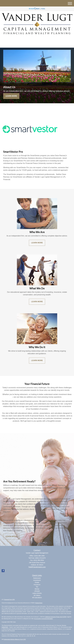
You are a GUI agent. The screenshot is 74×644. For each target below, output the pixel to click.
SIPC (7, 627)
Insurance (37, 585)
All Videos (37, 595)
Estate (37, 582)
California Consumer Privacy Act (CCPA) (56, 617)
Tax (37, 587)
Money (37, 589)
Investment (37, 580)
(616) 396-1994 (37, 44)
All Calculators (37, 598)
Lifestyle (37, 591)
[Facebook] (37, 39)
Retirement (37, 578)
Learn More (11, 96)
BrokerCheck (39, 603)
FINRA (3, 627)
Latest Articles (37, 593)
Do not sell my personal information (43, 619)
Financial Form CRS (9, 599)
